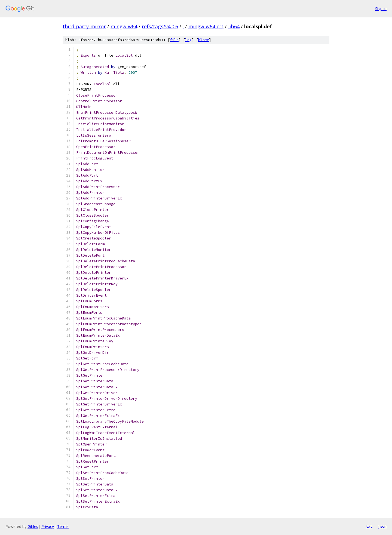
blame (204, 40)
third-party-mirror (84, 26)
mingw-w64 (124, 26)
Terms (63, 526)
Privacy (48, 526)
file (174, 40)
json (382, 526)
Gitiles (33, 526)
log (188, 40)
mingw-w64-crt (206, 26)
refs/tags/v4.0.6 (160, 26)
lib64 (234, 26)
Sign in (381, 9)
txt (369, 526)
